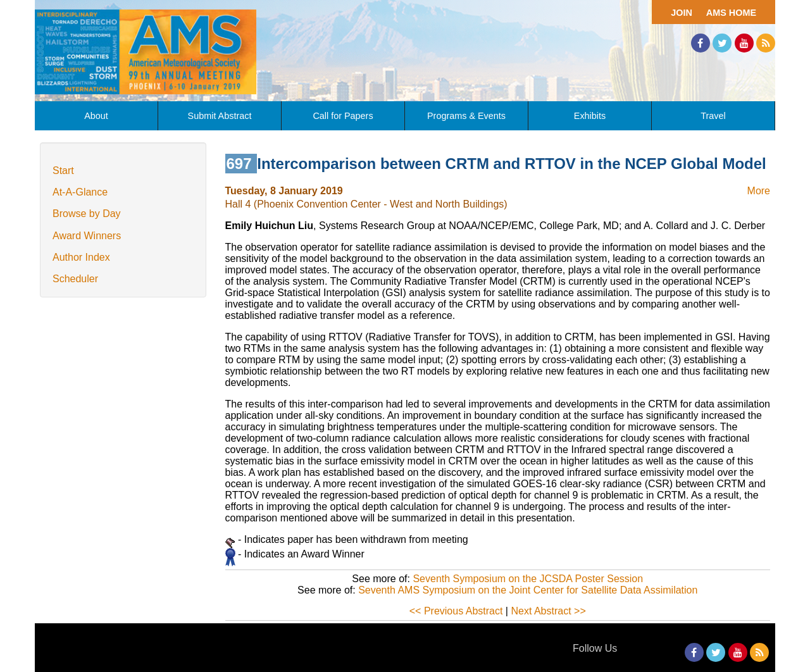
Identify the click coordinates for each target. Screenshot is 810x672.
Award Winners (87, 236)
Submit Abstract (220, 116)
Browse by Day (87, 214)
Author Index (81, 257)
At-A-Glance (80, 192)
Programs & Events (466, 116)
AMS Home (731, 13)
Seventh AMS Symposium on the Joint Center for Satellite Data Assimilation (528, 590)
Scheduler (75, 279)
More (759, 191)
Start (63, 171)
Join (682, 13)
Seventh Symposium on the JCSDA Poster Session (528, 579)
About (96, 116)
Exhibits (590, 116)
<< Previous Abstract (456, 611)
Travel (713, 116)
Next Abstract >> (548, 611)
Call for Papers (343, 116)
